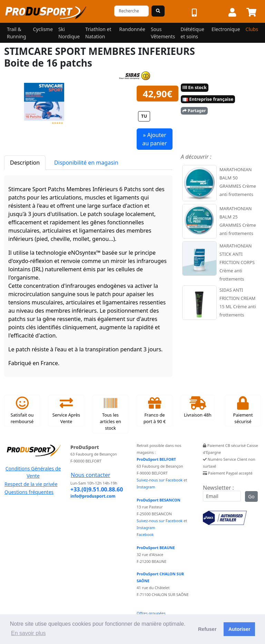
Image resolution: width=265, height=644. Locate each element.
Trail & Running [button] (17, 33)
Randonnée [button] (132, 29)
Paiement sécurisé (243, 411)
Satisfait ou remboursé (22, 411)
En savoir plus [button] (28, 633)
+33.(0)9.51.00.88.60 (97, 489)
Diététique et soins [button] (192, 33)
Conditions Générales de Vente (33, 472)
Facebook (145, 534)
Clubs (252, 29)
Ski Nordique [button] (69, 33)
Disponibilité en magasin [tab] (86, 163)
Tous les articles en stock (110, 414)
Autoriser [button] (239, 629)
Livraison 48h (198, 407)
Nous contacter (91, 475)
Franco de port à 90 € (155, 411)
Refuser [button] (207, 629)
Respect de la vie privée (31, 484)
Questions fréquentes (29, 492)
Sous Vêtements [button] (163, 33)
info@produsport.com (93, 496)
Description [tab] (25, 163)
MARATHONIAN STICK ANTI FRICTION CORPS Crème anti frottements (237, 262)
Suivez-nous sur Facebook (160, 480)
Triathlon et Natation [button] (98, 33)
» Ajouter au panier (155, 139)
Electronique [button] (226, 29)
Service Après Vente (66, 411)
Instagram (146, 487)
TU (144, 116)
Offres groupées (151, 613)
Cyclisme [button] (43, 29)
